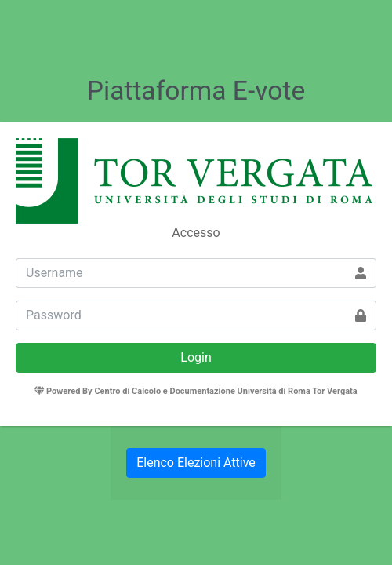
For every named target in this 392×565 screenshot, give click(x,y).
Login (196, 357)
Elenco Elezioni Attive (196, 463)
